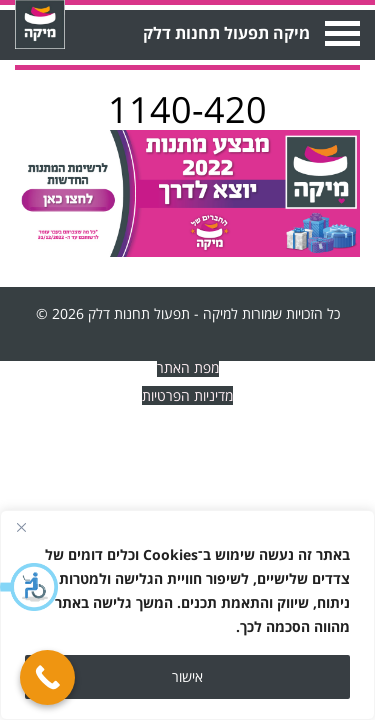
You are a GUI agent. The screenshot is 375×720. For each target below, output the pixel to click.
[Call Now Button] (47, 677)
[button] (30, 587)
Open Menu (340, 33)
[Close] (21, 527)
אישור (187, 676)
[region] (187, 615)
